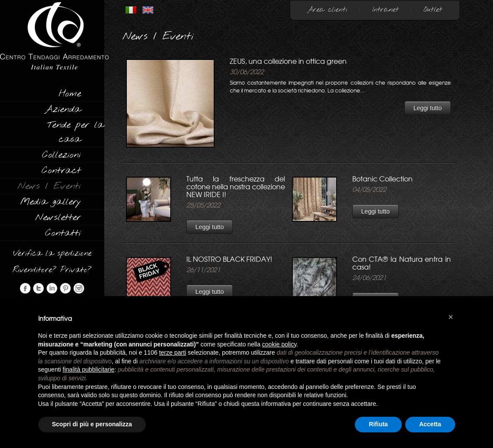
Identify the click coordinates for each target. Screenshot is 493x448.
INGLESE (148, 10)
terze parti (172, 352)
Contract (61, 171)
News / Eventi (49, 186)
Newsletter (58, 217)
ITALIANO (131, 10)
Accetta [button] (430, 424)
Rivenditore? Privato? (52, 270)
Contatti (63, 233)
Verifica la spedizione (52, 254)
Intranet (385, 10)
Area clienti (328, 10)
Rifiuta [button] (378, 424)
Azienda (63, 109)
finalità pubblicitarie (88, 369)
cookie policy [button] (279, 344)
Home (70, 94)
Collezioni (61, 155)
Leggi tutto (428, 108)
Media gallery (50, 202)
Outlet (433, 10)
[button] (451, 317)
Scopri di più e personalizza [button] (92, 424)
